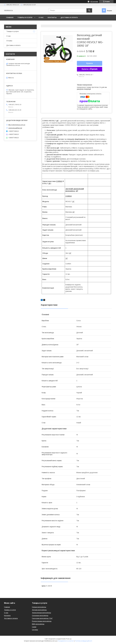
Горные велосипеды (39, 607)
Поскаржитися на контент (66, 641)
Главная (10, 18)
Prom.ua (69, 639)
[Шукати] (89, 10)
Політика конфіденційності (83, 641)
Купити (90, 63)
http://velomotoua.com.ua (17, 125)
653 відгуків (94, 2)
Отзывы (9, 41)
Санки (34, 627)
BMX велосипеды (38, 624)
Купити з (89, 69)
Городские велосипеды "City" (42, 618)
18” (79, 125)
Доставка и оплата (69, 18)
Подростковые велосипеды (42, 621)
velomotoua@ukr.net (15, 128)
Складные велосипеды (40, 615)
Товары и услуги (25, 18)
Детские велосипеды (39, 610)
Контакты (52, 18)
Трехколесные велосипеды (41, 613)
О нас (41, 18)
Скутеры (35, 630)
